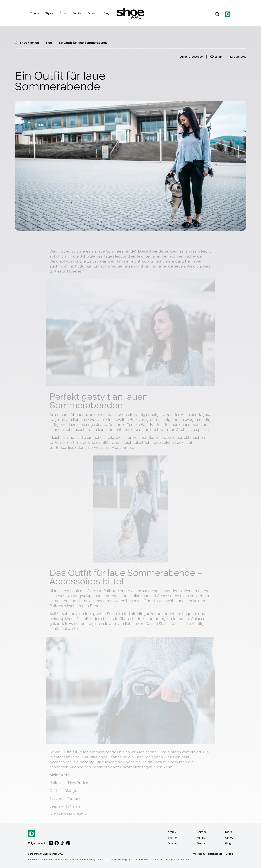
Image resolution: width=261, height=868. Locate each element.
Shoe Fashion (29, 42)
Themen (173, 838)
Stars (63, 13)
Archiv (172, 832)
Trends (34, 13)
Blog (107, 13)
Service (92, 13)
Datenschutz (215, 854)
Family (77, 13)
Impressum (199, 854)
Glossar (173, 843)
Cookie (229, 854)
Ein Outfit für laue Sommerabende (83, 42)
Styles (49, 13)
